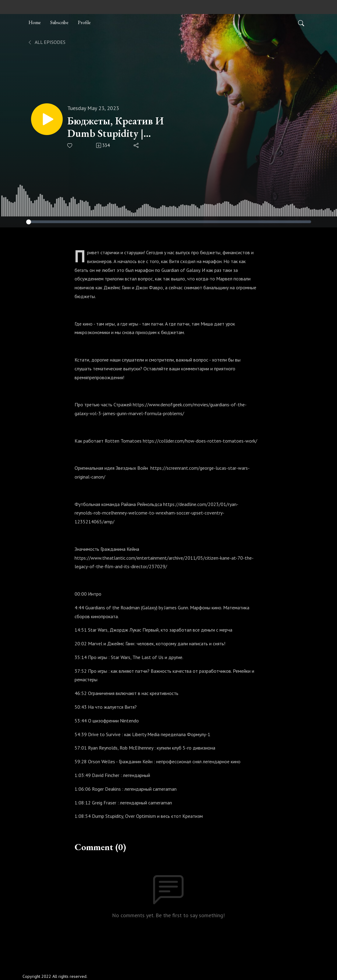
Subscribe (59, 22)
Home (35, 22)
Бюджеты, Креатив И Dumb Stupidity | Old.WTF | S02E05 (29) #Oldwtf (117, 127)
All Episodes (46, 42)
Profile (84, 22)
